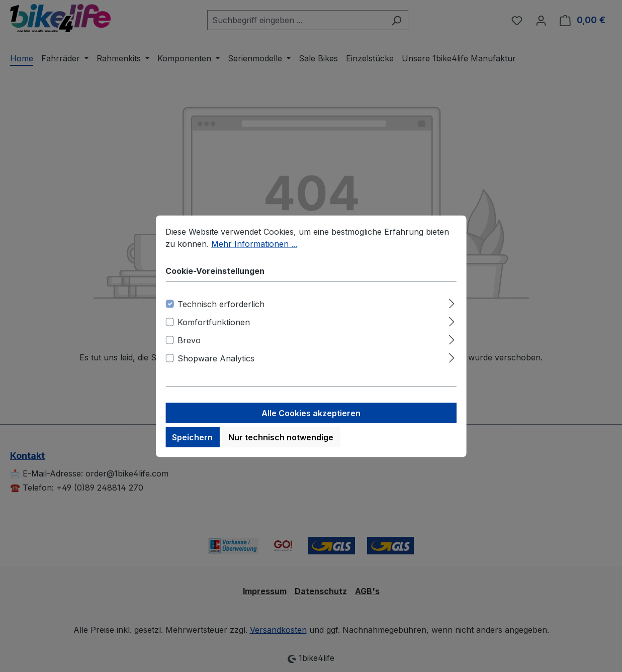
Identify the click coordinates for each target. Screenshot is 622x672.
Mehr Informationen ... (254, 253)
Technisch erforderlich (221, 313)
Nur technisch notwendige (281, 446)
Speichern (192, 446)
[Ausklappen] (452, 311)
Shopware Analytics (216, 367)
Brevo (189, 349)
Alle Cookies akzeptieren (311, 422)
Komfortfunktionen (214, 331)
